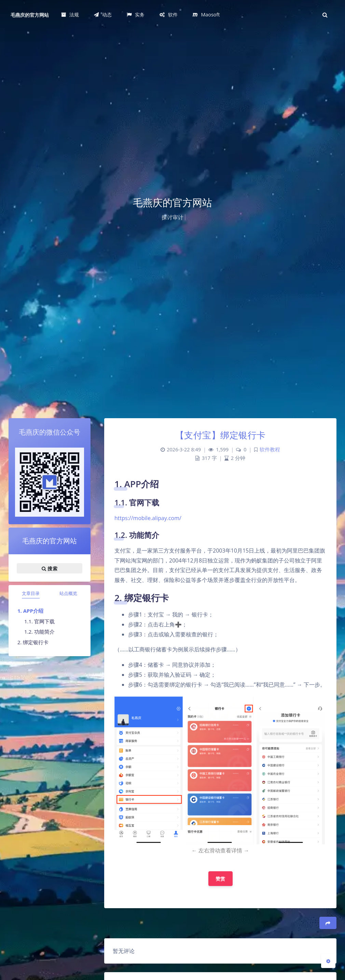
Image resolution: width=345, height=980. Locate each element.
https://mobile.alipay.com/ (148, 518)
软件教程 (270, 449)
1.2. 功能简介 (39, 632)
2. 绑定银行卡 (33, 642)
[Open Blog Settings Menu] (328, 961)
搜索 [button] (50, 568)
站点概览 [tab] (68, 593)
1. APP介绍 (30, 611)
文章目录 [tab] (31, 593)
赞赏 (220, 879)
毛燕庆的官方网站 (30, 15)
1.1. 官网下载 (39, 621)
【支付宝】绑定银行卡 (220, 435)
